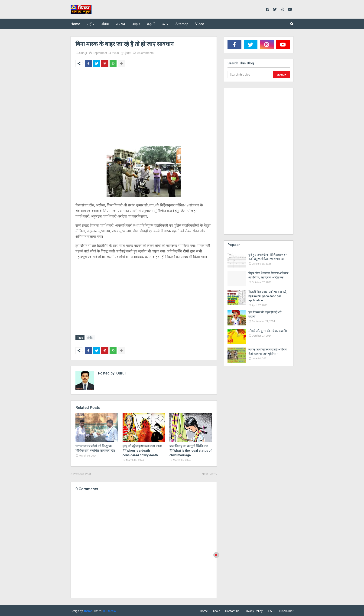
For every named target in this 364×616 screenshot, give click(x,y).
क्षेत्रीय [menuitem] (105, 24)
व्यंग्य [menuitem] (165, 24)
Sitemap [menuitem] (182, 24)
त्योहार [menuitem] (136, 24)
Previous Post (82, 473)
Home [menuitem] (75, 24)
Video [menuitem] (200, 24)
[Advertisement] (144, 106)
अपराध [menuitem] (120, 24)
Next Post (208, 473)
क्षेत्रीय (128, 53)
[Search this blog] (250, 75)
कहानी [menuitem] (151, 24)
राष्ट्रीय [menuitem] (91, 24)
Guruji (83, 53)
